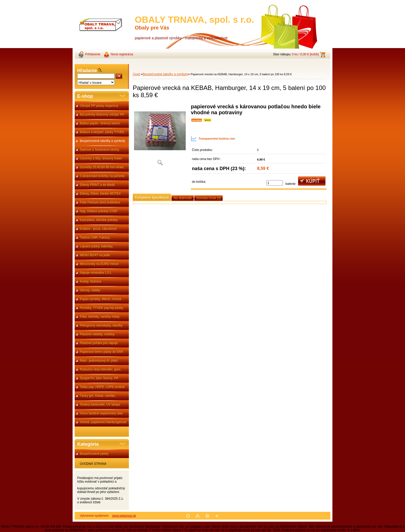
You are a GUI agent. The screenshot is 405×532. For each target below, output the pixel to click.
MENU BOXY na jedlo (95, 255)
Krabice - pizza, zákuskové (98, 229)
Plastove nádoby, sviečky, (97, 334)
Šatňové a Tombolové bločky (100, 150)
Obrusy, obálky (90, 290)
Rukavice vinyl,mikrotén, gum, (100, 369)
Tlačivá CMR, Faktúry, (95, 238)
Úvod (136, 74)
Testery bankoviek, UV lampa (100, 405)
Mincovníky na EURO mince (99, 264)
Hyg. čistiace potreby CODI (99, 211)
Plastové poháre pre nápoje (99, 343)
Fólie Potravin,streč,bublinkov (100, 202)
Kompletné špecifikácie (152, 197)
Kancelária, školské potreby (99, 220)
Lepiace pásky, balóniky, (96, 246)
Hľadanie (87, 71)
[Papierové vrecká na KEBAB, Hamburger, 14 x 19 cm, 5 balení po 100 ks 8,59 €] (160, 136)
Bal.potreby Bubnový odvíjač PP (102, 115)
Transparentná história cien (213, 139)
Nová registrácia (122, 54)
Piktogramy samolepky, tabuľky (101, 325)
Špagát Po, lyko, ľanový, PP (99, 378)
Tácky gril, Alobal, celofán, (98, 396)
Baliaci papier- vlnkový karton (100, 123)
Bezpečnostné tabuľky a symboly (103, 141)
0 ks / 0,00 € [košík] (305, 54)
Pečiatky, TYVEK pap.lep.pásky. (102, 308)
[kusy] (275, 183)
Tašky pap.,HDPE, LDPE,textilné (102, 387)
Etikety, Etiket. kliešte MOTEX (100, 194)
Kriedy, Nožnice (91, 282)
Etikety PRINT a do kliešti (97, 185)
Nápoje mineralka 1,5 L (96, 273)
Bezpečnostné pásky (94, 454)
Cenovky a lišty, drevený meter (101, 158)
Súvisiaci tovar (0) (209, 198)
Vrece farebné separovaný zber (101, 413)
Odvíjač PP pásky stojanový (99, 106)
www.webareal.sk (124, 516)
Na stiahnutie (183, 198)
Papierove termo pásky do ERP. (102, 352)
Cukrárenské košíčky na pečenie (102, 176)
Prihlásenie (93, 54)
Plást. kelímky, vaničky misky (100, 317)
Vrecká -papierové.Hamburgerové (103, 422)
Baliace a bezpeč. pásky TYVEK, (102, 132)
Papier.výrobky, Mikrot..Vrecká (101, 299)
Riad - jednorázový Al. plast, (99, 361)
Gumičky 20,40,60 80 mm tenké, (102, 167)
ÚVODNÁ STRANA (93, 464)
